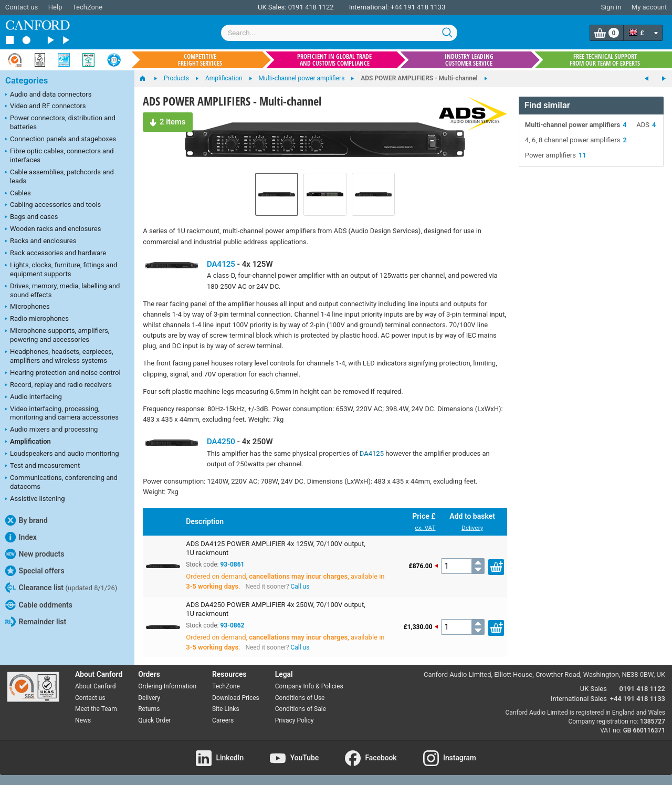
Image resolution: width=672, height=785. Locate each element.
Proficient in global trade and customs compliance (334, 60)
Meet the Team (96, 709)
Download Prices (236, 698)
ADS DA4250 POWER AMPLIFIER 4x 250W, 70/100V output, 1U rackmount (275, 609)
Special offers (35, 571)
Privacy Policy (295, 720)
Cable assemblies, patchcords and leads (60, 176)
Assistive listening (35, 499)
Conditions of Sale (301, 709)
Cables (18, 194)
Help (55, 7)
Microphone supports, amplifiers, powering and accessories (57, 335)
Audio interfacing (34, 397)
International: (369, 7)
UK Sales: (272, 7)
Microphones (28, 307)
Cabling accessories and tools (53, 205)
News (83, 720)
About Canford (96, 686)
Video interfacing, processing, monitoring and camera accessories (62, 413)
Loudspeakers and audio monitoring (62, 454)
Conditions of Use (300, 698)
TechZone (87, 7)
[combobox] (339, 33)
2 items (166, 120)
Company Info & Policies (309, 686)
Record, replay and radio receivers (59, 385)
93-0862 (232, 625)
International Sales (579, 699)
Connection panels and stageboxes (61, 140)
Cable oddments (39, 605)
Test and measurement (43, 466)
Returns (149, 709)
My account (649, 7)
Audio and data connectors (48, 95)
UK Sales (594, 689)
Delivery (472, 528)
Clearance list (61, 588)
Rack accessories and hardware (56, 254)
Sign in (611, 7)
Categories (27, 81)
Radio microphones (37, 319)
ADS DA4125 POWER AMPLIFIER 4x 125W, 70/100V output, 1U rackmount (275, 548)
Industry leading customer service (469, 60)
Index (21, 537)
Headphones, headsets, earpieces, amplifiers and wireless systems (59, 356)
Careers (223, 720)
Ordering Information (167, 686)
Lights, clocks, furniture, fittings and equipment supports (61, 269)
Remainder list (36, 622)
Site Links (226, 709)
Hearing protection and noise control (63, 373)
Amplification (28, 442)
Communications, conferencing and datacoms (61, 482)
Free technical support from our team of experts (605, 60)
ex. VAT (425, 528)
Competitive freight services (200, 60)
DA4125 (221, 264)
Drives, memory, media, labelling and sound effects (62, 290)
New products (35, 554)
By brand (27, 520)
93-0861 (232, 564)
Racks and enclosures (41, 242)
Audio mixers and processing (51, 430)
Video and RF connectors (45, 107)
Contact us (22, 7)
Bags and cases (31, 217)
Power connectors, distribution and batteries (60, 122)
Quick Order (154, 720)
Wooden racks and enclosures (53, 229)
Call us (300, 587)
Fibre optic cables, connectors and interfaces (60, 155)
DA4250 (221, 442)
